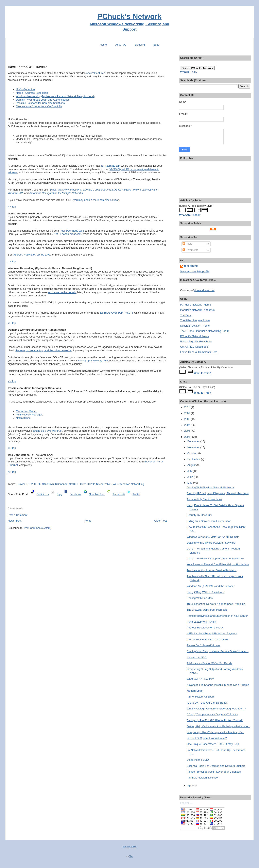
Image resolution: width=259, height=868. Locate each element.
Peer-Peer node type (72, 231)
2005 (187, 437)
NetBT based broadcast (67, 234)
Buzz (156, 45)
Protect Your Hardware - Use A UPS (208, 640)
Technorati (119, 494)
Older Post (161, 521)
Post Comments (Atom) (38, 528)
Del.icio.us (43, 494)
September (194, 459)
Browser (22, 484)
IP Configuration (25, 89)
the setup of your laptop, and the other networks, (44, 350)
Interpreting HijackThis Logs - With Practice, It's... (215, 732)
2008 (187, 419)
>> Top (12, 207)
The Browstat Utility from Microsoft (207, 610)
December (194, 441)
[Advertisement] (87, 57)
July (190, 471)
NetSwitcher (23, 418)
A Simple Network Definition (203, 778)
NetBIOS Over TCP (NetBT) (116, 313)
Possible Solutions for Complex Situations (40, 103)
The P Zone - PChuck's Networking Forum (205, 331)
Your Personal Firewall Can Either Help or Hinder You (218, 564)
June (191, 477)
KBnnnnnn (61, 484)
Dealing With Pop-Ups (200, 598)
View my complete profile (195, 271)
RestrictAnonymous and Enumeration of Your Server (217, 616)
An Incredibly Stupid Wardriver (204, 499)
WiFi (115, 484)
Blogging (140, 45)
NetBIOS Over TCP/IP (82, 484)
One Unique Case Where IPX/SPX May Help (213, 744)
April (190, 785)
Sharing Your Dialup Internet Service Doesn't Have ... (218, 651)
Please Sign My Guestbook (196, 341)
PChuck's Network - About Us (197, 310)
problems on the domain (62, 292)
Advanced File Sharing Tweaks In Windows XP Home (218, 685)
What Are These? (190, 215)
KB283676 (48, 484)
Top (131, 856)
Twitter (136, 494)
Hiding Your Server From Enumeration (209, 521)
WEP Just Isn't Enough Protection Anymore (212, 633)
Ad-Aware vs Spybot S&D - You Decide (210, 663)
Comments (190, 250)
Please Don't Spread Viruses (204, 645)
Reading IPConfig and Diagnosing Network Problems (218, 493)
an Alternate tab (110, 166)
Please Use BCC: (197, 657)
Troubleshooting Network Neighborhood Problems (216, 604)
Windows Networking (132, 484)
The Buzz (186, 315)
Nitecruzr (191, 266)
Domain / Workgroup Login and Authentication (43, 100)
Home (103, 45)
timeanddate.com (204, 290)
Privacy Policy (130, 847)
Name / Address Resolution (32, 93)
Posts (187, 244)
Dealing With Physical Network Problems (211, 487)
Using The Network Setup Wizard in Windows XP (215, 559)
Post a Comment (18, 515)
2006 (187, 431)
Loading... (186, 803)
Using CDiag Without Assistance (206, 592)
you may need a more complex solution (96, 200)
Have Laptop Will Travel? (27, 67)
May (190, 483)
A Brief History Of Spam (201, 697)
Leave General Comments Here (199, 352)
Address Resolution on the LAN (205, 628)
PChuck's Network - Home (195, 305)
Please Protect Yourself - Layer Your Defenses (214, 772)
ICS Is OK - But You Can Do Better (207, 703)
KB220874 (34, 484)
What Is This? (203, 373)
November (194, 447)
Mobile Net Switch (27, 411)
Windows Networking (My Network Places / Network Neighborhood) (55, 96)
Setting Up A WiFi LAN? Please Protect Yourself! (215, 720)
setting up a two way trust (93, 361)
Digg (59, 494)
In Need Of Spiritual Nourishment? (207, 738)
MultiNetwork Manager (29, 415)
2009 (187, 413)
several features (96, 73)
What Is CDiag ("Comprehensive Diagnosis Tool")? (216, 709)
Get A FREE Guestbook (194, 347)
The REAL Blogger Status (195, 320)
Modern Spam (195, 691)
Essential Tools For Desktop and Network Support (216, 766)
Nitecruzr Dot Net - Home (195, 326)
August (192, 465)
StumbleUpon (97, 494)
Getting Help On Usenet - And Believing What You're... (218, 726)
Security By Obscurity (199, 515)
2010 (187, 407)
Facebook (75, 494)
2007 (187, 425)
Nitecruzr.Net (104, 484)
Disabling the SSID (198, 760)
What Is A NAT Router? (200, 679)
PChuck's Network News (194, 336)
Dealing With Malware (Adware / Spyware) (211, 543)
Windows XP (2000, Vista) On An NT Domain (213, 537)
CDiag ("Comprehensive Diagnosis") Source (212, 714)
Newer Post (15, 521)
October (192, 453)
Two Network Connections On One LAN (39, 106)
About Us (121, 45)
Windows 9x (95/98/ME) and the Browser (211, 586)
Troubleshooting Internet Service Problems (212, 570)
